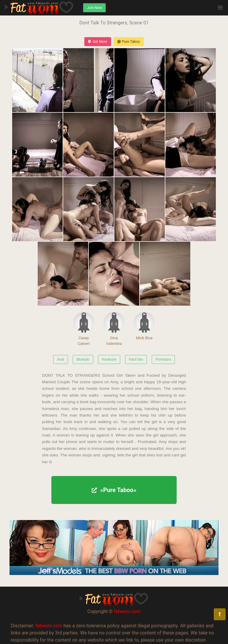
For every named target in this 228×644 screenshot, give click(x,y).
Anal (61, 359)
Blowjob (83, 359)
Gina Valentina (114, 329)
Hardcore (109, 359)
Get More (98, 42)
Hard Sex (136, 359)
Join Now (94, 8)
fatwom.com (127, 611)
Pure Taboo (129, 42)
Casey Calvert (84, 329)
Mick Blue (144, 326)
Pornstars (163, 359)
